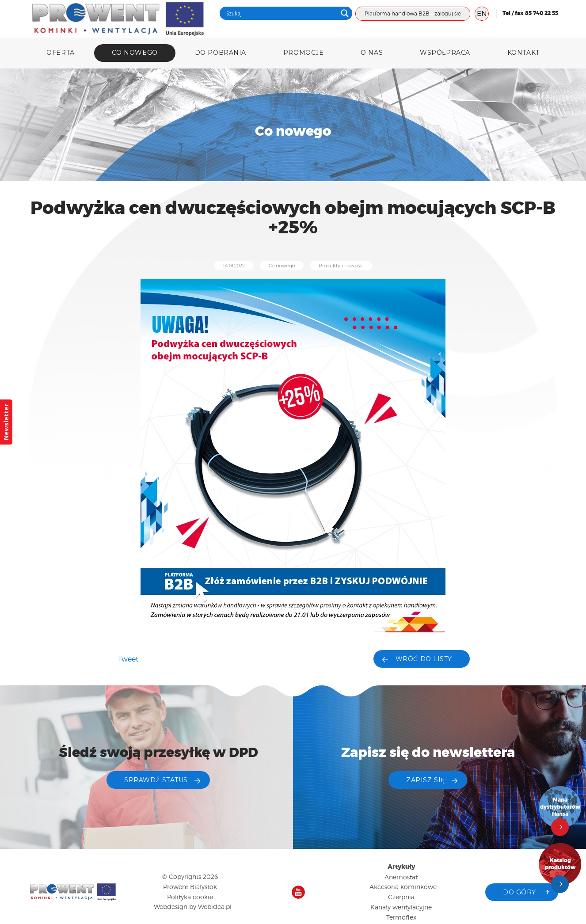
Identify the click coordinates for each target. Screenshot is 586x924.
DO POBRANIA (221, 53)
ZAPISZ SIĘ (426, 780)
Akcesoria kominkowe (403, 887)
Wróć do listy (424, 659)
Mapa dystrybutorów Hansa (560, 807)
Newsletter (6, 422)
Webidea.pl (215, 907)
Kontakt (523, 53)
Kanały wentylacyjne (401, 907)
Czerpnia (401, 897)
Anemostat (401, 877)
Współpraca (445, 53)
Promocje (303, 53)
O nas (372, 53)
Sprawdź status (156, 780)
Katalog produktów (560, 864)
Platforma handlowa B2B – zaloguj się (413, 13)
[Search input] (281, 13)
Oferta (60, 53)
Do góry (519, 892)
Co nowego (135, 53)
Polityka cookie (190, 897)
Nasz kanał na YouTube (298, 892)
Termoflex (401, 917)
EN (482, 13)
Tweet (128, 659)
